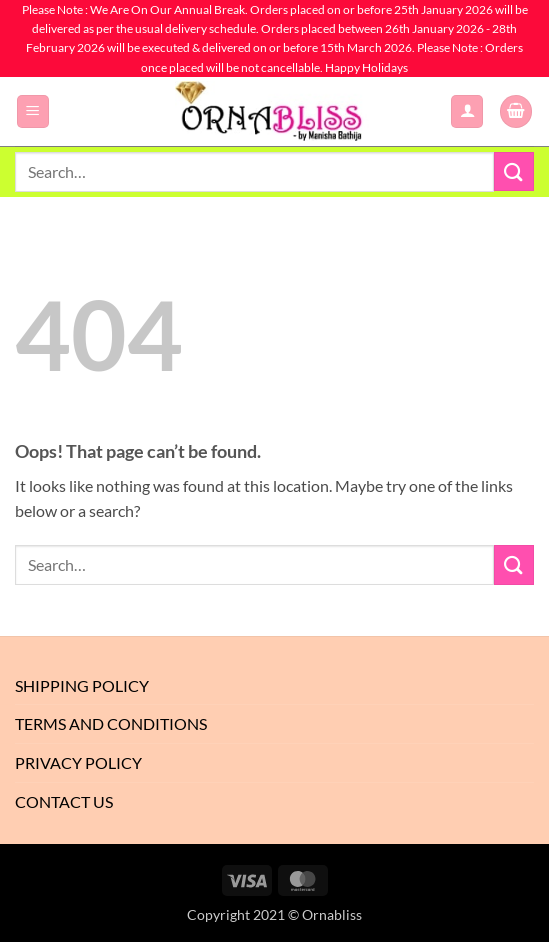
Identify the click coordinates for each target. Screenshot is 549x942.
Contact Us (64, 801)
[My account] (467, 111)
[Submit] (514, 171)
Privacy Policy (78, 762)
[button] (33, 111)
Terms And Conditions (111, 723)
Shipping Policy (82, 685)
